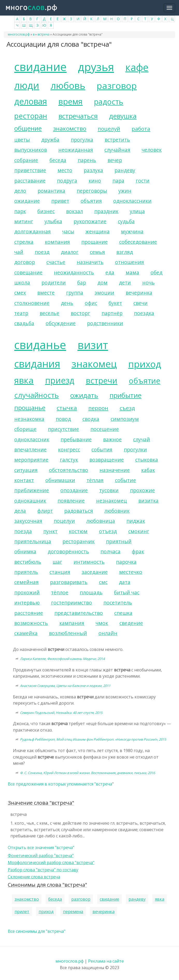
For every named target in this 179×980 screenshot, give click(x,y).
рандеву (125, 170)
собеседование (138, 242)
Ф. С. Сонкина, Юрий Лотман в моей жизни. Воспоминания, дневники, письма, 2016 (87, 773)
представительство (79, 613)
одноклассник (32, 439)
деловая (31, 101)
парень (87, 160)
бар (82, 283)
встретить (117, 140)
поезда (23, 531)
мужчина (132, 231)
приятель (26, 572)
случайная (117, 150)
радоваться (79, 511)
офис (91, 303)
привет (60, 201)
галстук (69, 460)
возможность (31, 623)
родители (54, 283)
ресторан (31, 116)
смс (103, 582)
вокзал (74, 211)
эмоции (104, 293)
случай (142, 439)
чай (19, 252)
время (70, 102)
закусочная (28, 521)
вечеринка (139, 293)
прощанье (30, 408)
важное (112, 439)
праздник (106, 211)
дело (20, 191)
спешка (123, 613)
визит (93, 345)
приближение (32, 490)
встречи (102, 381)
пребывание (76, 439)
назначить (90, 262)
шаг (57, 562)
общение (28, 128)
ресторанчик (78, 541)
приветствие (30, 170)
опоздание (74, 490)
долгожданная (33, 231)
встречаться (78, 116)
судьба (126, 221)
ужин (125, 191)
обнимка (25, 551)
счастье (56, 262)
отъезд (108, 531)
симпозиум (125, 419)
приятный (119, 541)
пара (118, 181)
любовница (101, 521)
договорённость (68, 551)
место (65, 170)
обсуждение (61, 323)
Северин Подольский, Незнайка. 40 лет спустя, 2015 (61, 713)
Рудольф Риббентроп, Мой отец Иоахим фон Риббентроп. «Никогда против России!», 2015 (93, 739)
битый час (127, 592)
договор (25, 262)
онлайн (108, 633)
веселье (49, 313)
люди (27, 85)
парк (20, 211)
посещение (105, 429)
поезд (42, 252)
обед (156, 272)
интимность (89, 562)
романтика (51, 191)
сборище (25, 429)
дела (20, 511)
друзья (96, 67)
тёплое (60, 592)
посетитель (118, 603)
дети (125, 283)
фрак (138, 551)
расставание (30, 181)
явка (24, 380)
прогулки (135, 450)
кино (95, 181)
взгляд (125, 252)
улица (137, 211)
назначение (115, 470)
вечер (115, 160)
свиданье (40, 345)
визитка (148, 501)
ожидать (84, 395)
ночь (148, 283)
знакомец (94, 364)
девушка (123, 116)
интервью (27, 603)
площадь (91, 592)
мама (132, 272)
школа (22, 283)
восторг (80, 313)
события (102, 450)
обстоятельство (69, 470)
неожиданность (74, 272)
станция (60, 572)
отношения (130, 262)
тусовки (109, 490)
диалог (70, 252)
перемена (73, 912)
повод (63, 419)
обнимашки (60, 480)
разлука (93, 170)
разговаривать (69, 582)
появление (71, 501)
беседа (58, 160)
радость (109, 102)
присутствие (63, 429)
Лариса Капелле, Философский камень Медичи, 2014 (62, 659)
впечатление (30, 450)
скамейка (26, 633)
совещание (28, 272)
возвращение (107, 460)
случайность (37, 395)
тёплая (95, 480)
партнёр (112, 313)
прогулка (82, 140)
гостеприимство (71, 603)
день (67, 303)
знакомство (70, 128)
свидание (40, 67)
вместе (46, 293)
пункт (50, 531)
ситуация (26, 470)
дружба (50, 140)
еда (110, 272)
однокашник (30, 501)
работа (141, 129)
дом (102, 283)
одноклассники (132, 201)
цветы (22, 140)
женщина (98, 231)
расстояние (29, 613)
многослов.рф (19, 34)
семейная (26, 582)
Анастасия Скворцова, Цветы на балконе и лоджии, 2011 (65, 686)
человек (152, 150)
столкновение (32, 303)
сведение (131, 623)
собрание (26, 160)
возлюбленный (68, 633)
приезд (60, 380)
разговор (117, 86)
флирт (45, 511)
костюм (78, 531)
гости (143, 181)
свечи (141, 303)
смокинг (139, 531)
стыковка (147, 460)
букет (115, 303)
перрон (98, 408)
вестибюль (28, 562)
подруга (67, 181)
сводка (91, 419)
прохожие (142, 490)
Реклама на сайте (106, 961)
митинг (24, 221)
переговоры (92, 191)
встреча (44, 34)
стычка (67, 408)
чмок (102, 623)
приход (145, 364)
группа (75, 293)
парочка (126, 562)
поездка (144, 313)
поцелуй (109, 129)
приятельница (33, 541)
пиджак (136, 521)
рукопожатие (90, 221)
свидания (37, 364)
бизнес (46, 211)
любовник (117, 511)
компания (57, 242)
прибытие (126, 395)
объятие (145, 381)
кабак (148, 470)
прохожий (27, 592)
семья (97, 252)
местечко (131, 572)
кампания (72, 623)
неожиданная (76, 150)
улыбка (53, 221)
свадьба (24, 323)
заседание (95, 572)
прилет (22, 912)
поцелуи (64, 521)
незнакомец (112, 501)
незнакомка (29, 419)
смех (20, 293)
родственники (105, 323)
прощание (95, 242)
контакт (24, 480)
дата (125, 582)
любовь (68, 85)
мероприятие (31, 460)
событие (126, 480)
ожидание (27, 201)
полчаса (110, 551)
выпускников (31, 150)
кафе (137, 67)
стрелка (24, 242)
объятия (91, 201)
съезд (127, 408)
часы (68, 231)
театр (21, 313)
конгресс (69, 450)
